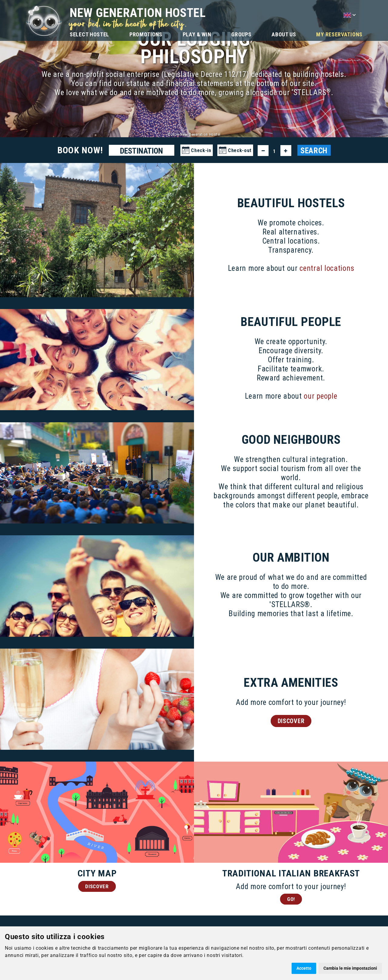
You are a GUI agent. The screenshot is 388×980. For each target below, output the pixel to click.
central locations (327, 269)
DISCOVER (291, 722)
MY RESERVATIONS (339, 34)
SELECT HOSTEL (89, 34)
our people (320, 397)
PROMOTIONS (146, 34)
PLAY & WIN (197, 34)
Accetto (304, 968)
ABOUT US (284, 34)
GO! (291, 901)
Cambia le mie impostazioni (350, 968)
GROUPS (241, 34)
